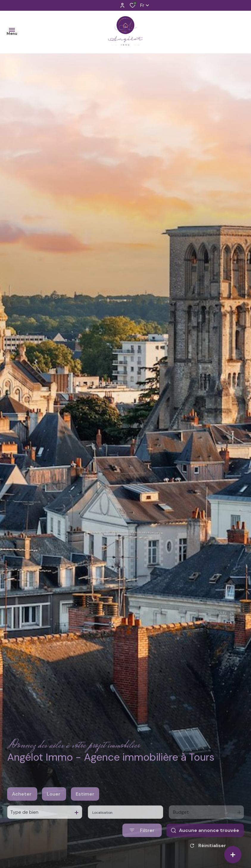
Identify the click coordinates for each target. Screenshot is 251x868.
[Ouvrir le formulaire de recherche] (142, 844)
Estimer (85, 808)
